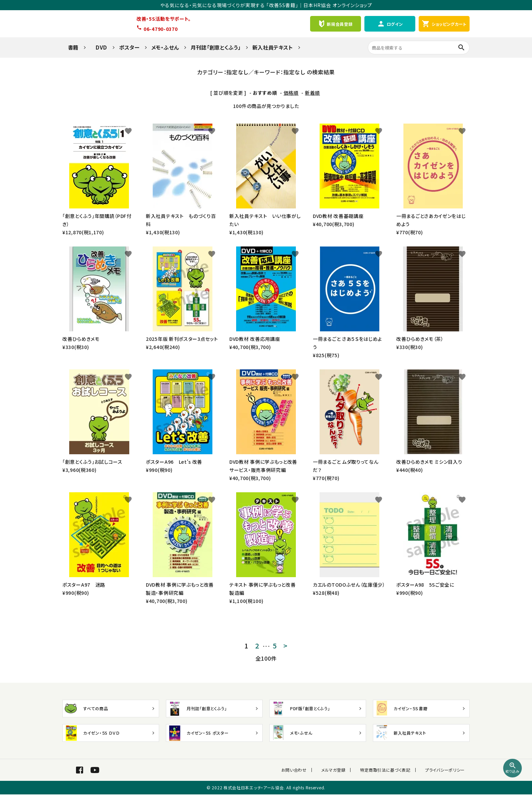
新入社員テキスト (273, 47)
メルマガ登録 (343, 777)
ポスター (129, 47)
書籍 (70, 47)
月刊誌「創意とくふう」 (216, 47)
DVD (99, 47)
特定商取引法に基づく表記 (390, 777)
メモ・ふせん (165, 47)
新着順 (312, 93)
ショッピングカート (444, 24)
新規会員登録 (335, 24)
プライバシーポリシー (445, 777)
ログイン (390, 24)
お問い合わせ (308, 777)
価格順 (291, 93)
